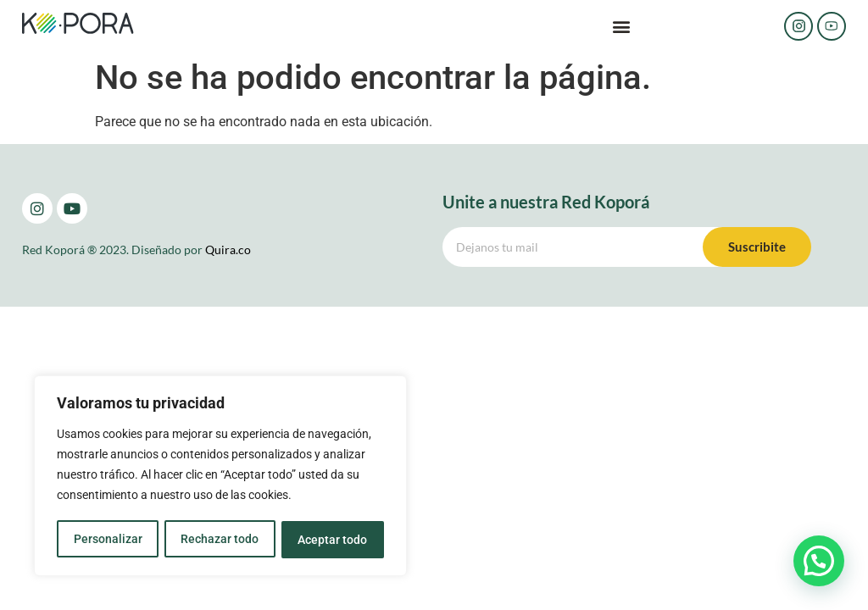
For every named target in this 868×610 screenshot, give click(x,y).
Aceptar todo (333, 540)
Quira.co (228, 250)
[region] (220, 477)
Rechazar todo (220, 540)
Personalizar (107, 540)
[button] (622, 27)
